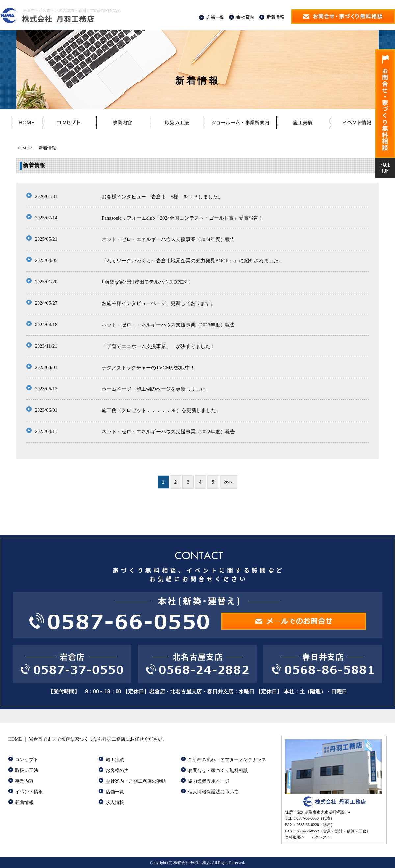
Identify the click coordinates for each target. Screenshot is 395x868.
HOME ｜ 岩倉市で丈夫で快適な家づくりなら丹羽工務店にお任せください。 (88, 739)
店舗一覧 (115, 792)
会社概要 (293, 837)
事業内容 (24, 781)
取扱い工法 (27, 771)
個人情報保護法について (213, 792)
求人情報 (115, 802)
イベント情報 (29, 792)
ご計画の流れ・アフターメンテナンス (227, 760)
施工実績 (115, 760)
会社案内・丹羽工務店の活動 (136, 781)
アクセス (319, 837)
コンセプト (27, 760)
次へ (228, 482)
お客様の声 (117, 771)
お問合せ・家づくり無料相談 (218, 771)
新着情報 (24, 802)
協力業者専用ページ (209, 781)
